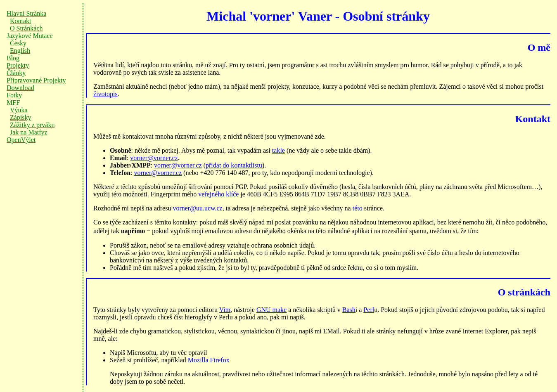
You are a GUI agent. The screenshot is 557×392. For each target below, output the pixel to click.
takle (278, 150)
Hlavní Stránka (26, 13)
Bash (349, 310)
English (20, 51)
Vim (225, 310)
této (358, 208)
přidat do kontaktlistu (234, 165)
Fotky (14, 95)
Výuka (19, 110)
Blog (13, 58)
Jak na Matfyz (29, 132)
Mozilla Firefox (209, 360)
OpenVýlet (21, 140)
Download (20, 88)
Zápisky (21, 117)
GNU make (271, 310)
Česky (18, 43)
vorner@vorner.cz (154, 158)
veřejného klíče (218, 194)
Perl (369, 310)
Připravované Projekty (36, 80)
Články (16, 73)
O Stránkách (26, 28)
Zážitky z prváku (32, 125)
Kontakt (21, 21)
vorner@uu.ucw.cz (197, 208)
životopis (105, 94)
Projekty (18, 65)
